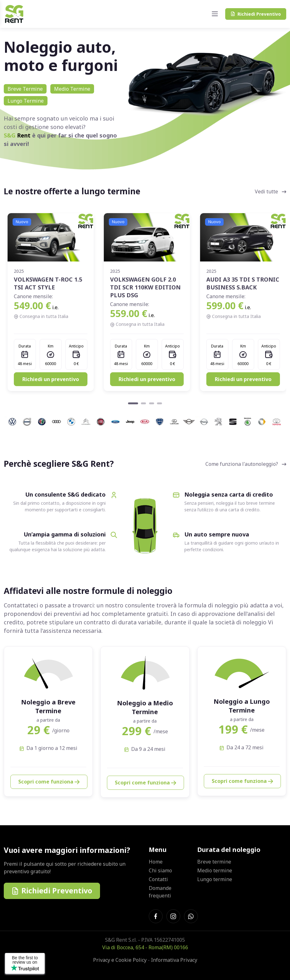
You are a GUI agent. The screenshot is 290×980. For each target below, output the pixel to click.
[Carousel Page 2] (143, 403)
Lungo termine (215, 879)
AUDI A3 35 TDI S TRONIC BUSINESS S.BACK (243, 283)
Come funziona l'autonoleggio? (246, 464)
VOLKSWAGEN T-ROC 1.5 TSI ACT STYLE (48, 283)
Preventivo (256, 14)
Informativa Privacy (174, 960)
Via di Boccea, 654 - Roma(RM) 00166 (145, 947)
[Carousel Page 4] (159, 403)
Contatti (158, 879)
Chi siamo (160, 870)
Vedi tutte (270, 191)
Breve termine (214, 862)
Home (156, 862)
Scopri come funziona (49, 782)
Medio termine (215, 870)
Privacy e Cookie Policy (120, 960)
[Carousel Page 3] (152, 403)
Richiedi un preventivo (51, 379)
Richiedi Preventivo (52, 891)
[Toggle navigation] (215, 14)
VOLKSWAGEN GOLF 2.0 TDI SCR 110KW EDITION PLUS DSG (145, 287)
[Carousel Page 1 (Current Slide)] (133, 403)
